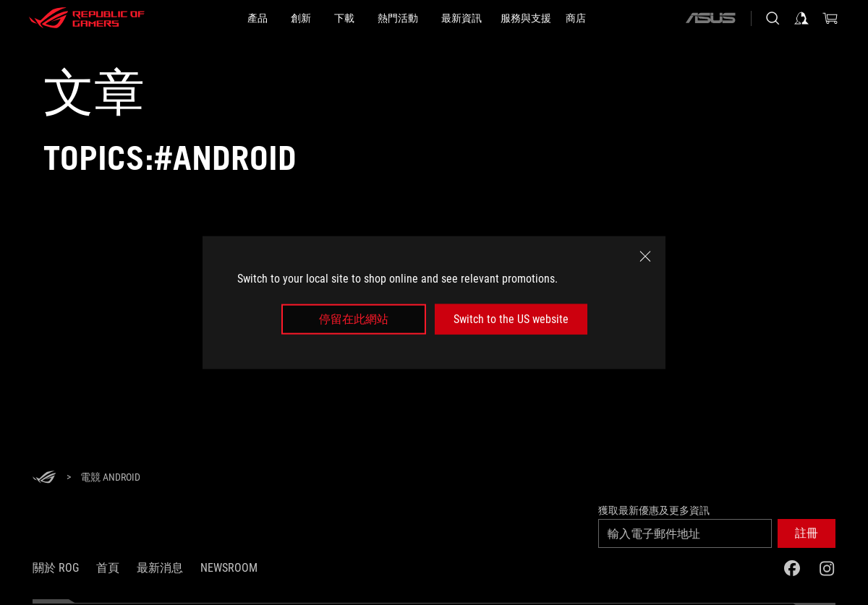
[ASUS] (710, 18)
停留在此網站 (354, 319)
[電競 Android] (110, 478)
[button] (807, 533)
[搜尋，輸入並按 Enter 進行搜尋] (773, 18)
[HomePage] (44, 478)
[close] (645, 256)
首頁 (108, 568)
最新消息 (160, 568)
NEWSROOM (229, 568)
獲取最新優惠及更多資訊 (654, 510)
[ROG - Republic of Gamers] (87, 18)
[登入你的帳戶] (801, 18)
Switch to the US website (511, 319)
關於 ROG (56, 568)
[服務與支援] (526, 18)
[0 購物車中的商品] (830, 18)
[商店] (576, 18)
